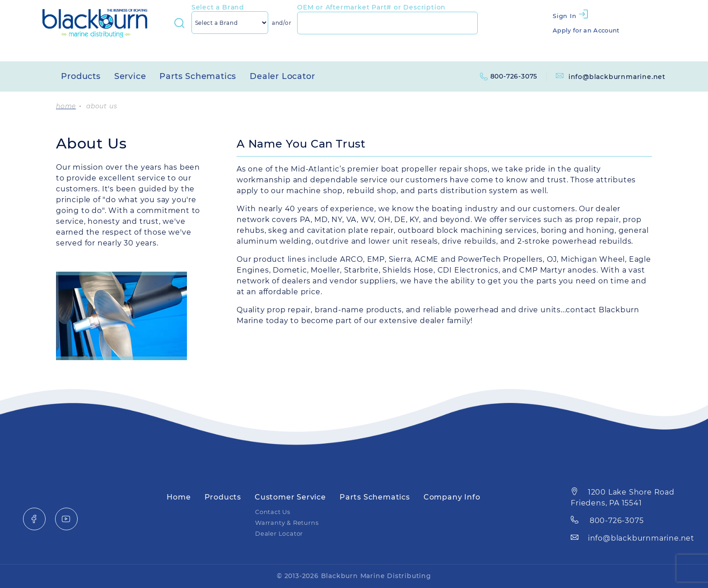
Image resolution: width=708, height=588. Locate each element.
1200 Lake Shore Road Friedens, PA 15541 (623, 498)
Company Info (452, 497)
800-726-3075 (514, 76)
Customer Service (290, 497)
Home (179, 497)
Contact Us (273, 512)
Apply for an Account (586, 30)
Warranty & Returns (287, 523)
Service (130, 76)
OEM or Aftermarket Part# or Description (371, 7)
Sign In (565, 16)
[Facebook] (34, 519)
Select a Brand (218, 7)
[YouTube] (66, 519)
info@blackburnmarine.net (611, 77)
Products (81, 76)
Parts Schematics (198, 76)
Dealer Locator (282, 76)
